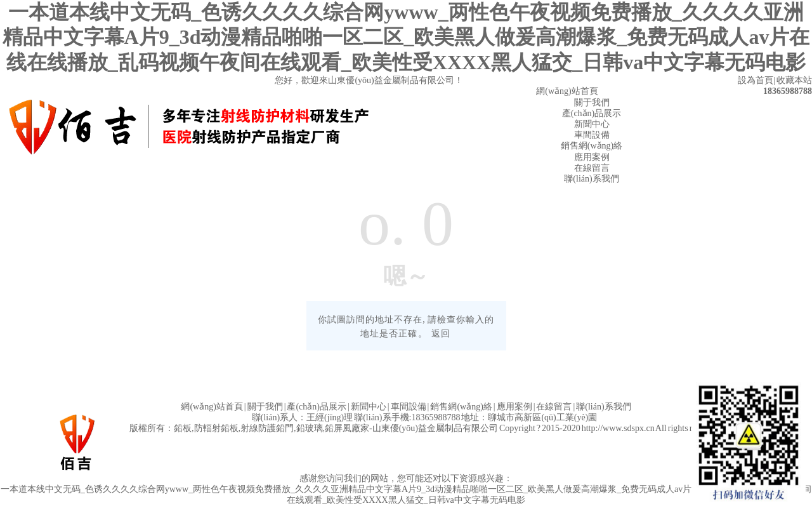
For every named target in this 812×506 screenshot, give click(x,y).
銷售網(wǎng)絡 (592, 146)
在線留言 (592, 168)
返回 (441, 334)
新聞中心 (592, 124)
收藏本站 (794, 80)
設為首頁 (756, 80)
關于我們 (592, 103)
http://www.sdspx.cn (618, 428)
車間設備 (592, 135)
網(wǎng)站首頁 (567, 91)
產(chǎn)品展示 (592, 113)
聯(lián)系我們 (591, 179)
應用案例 (592, 157)
